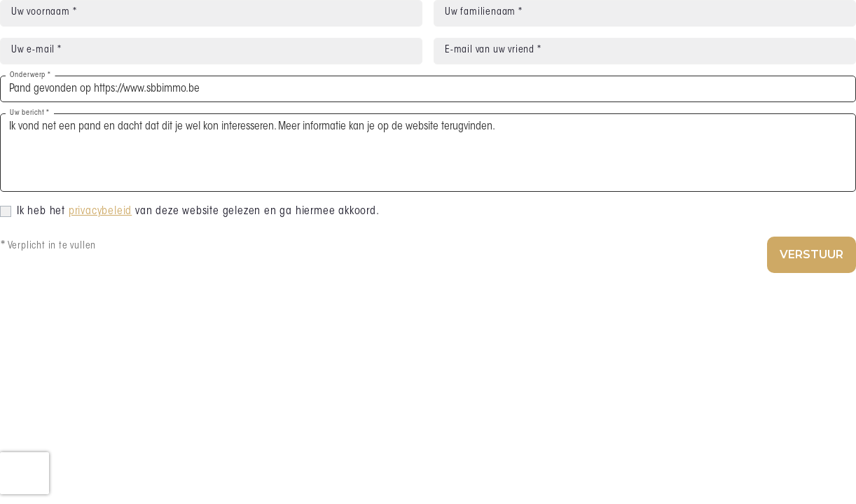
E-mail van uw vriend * (493, 50)
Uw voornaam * (44, 13)
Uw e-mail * (36, 50)
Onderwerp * (30, 75)
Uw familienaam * (484, 13)
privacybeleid (100, 211)
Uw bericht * (30, 113)
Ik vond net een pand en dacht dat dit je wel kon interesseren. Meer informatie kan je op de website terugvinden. (428, 153)
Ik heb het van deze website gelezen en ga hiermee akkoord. (198, 211)
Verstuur (812, 254)
